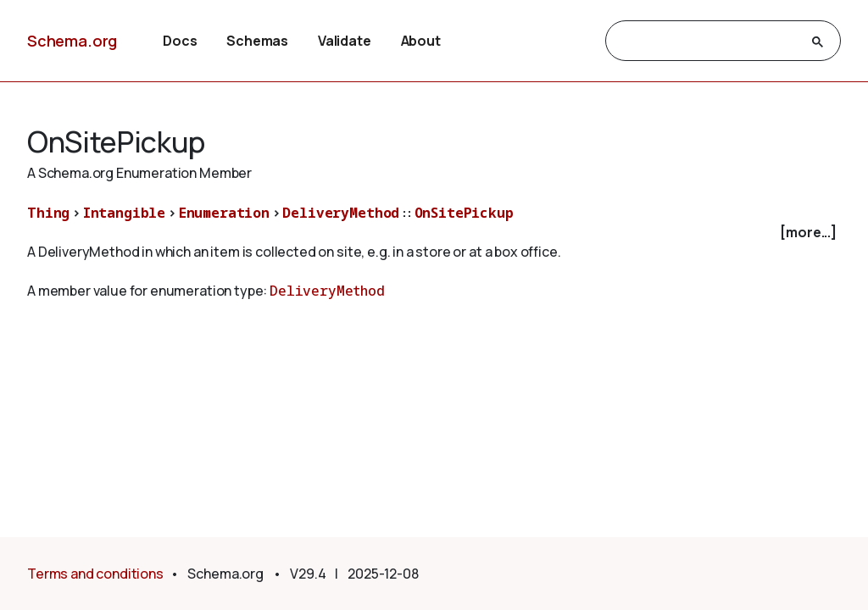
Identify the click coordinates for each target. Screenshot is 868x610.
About (421, 41)
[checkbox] (434, 233)
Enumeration (224, 213)
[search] (708, 42)
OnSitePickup (464, 213)
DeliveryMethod (341, 213)
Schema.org (72, 41)
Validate (345, 41)
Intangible (124, 213)
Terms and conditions (95, 574)
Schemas (257, 41)
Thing (48, 213)
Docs (180, 41)
